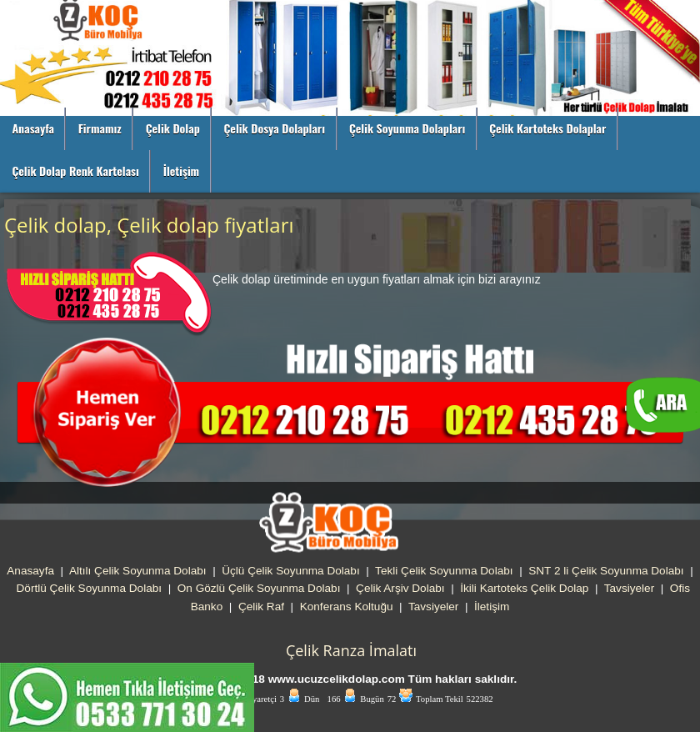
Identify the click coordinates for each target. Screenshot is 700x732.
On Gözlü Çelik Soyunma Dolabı (259, 588)
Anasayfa (33, 128)
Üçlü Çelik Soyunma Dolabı (290, 571)
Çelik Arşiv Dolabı (400, 588)
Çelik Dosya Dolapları (274, 128)
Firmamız (100, 128)
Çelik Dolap (173, 128)
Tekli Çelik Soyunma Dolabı (444, 571)
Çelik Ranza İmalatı (351, 650)
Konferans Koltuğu (347, 607)
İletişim (181, 170)
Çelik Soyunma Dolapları (407, 128)
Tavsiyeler (629, 588)
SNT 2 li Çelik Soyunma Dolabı (606, 571)
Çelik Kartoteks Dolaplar (547, 128)
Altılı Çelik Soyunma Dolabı (138, 571)
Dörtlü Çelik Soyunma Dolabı (90, 588)
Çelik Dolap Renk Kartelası (75, 170)
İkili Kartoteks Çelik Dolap (524, 588)
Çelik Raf (261, 607)
